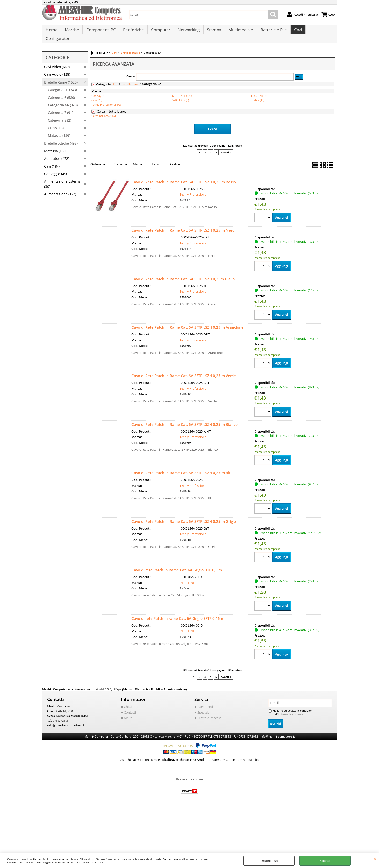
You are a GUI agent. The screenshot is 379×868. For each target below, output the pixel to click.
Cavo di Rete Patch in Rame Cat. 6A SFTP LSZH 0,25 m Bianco (185, 419)
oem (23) (97, 95)
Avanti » (226, 147)
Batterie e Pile (271, 32)
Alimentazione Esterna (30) (62, 179)
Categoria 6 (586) (61, 92)
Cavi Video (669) (57, 61)
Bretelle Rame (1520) (61, 77)
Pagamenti (205, 702)
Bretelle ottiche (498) (61, 138)
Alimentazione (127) (60, 189)
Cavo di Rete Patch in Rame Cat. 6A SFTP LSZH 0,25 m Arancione (188, 322)
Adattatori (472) (57, 153)
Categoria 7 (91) (60, 107)
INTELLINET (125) (182, 91)
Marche (71, 32)
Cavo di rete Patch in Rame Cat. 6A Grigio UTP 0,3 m (177, 565)
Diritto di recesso (210, 713)
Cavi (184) (52, 161)
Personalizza (269, 861)
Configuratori (319, 32)
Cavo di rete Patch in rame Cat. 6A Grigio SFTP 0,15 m (178, 613)
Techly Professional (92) (106, 99)
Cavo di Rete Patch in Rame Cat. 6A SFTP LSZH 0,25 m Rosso (184, 176)
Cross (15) (56, 123)
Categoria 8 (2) (59, 115)
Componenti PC (100, 32)
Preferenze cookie (189, 774)
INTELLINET (188, 578)
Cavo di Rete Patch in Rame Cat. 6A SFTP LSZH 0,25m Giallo (183, 273)
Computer (160, 32)
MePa (128, 713)
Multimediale (239, 32)
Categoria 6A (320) (63, 100)
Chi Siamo (131, 702)
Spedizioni (205, 707)
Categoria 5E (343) (62, 85)
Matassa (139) (59, 130)
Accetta (325, 861)
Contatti (130, 707)
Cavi (295, 32)
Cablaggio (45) (56, 168)
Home (51, 32)
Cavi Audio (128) (57, 69)
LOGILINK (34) (260, 91)
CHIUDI (375, 858)
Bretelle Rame (130, 79)
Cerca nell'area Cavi (104, 111)
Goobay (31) (99, 91)
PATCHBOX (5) (180, 95)
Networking (187, 32)
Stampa (212, 32)
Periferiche (132, 32)
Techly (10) (258, 95)
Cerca (131, 71)
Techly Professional (193, 189)
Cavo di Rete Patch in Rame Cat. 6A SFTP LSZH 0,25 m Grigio (184, 516)
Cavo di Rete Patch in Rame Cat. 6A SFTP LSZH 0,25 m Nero (183, 225)
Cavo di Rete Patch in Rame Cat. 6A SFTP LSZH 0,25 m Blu (182, 468)
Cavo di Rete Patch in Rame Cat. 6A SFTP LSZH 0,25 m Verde (184, 370)
